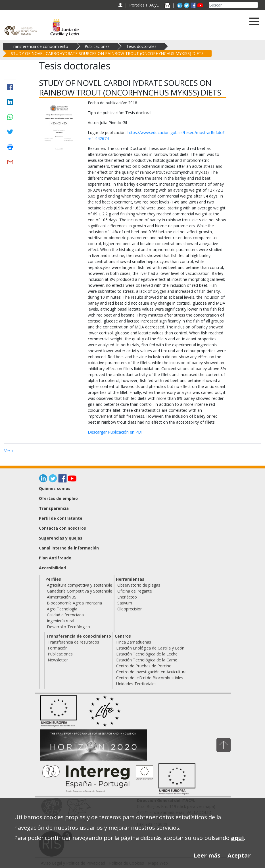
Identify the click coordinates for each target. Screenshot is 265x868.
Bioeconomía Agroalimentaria (74, 603)
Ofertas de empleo (58, 498)
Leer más (207, 855)
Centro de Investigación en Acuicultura (151, 672)
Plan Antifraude (55, 558)
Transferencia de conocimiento (39, 46)
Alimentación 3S (62, 597)
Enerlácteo (127, 597)
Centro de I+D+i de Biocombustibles (150, 678)
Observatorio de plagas (139, 585)
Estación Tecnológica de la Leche (147, 654)
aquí (237, 838)
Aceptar (239, 855)
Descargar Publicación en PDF (116, 432)
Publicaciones (97, 46)
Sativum (125, 603)
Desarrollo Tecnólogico (68, 627)
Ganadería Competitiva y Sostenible (80, 591)
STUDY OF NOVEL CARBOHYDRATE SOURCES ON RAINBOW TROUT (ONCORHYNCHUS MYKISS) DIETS (107, 53)
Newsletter (58, 660)
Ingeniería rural (60, 621)
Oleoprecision (130, 609)
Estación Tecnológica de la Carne (147, 660)
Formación (58, 648)
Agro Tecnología (62, 609)
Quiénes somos (55, 488)
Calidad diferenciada (65, 615)
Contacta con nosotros (62, 528)
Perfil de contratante (61, 518)
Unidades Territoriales (136, 684)
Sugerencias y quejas (61, 538)
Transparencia (54, 508)
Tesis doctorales (141, 46)
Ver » (9, 451)
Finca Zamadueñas (134, 642)
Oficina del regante (135, 591)
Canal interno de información (69, 548)
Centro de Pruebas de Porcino (144, 666)
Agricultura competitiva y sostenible (80, 585)
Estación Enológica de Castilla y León (150, 648)
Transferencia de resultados (73, 642)
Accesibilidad (52, 568)
